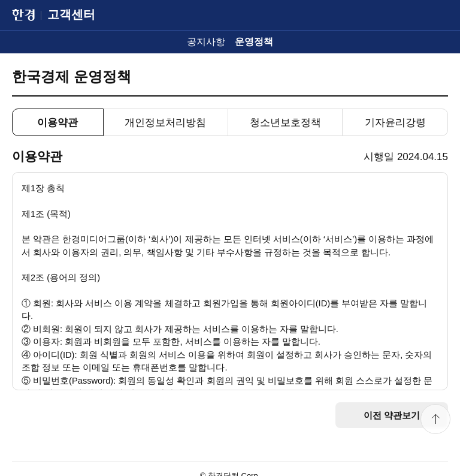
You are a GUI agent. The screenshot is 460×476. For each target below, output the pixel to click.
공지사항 (206, 42)
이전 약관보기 (392, 415)
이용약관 (57, 123)
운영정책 (254, 42)
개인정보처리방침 (165, 123)
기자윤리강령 (395, 123)
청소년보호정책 (285, 123)
